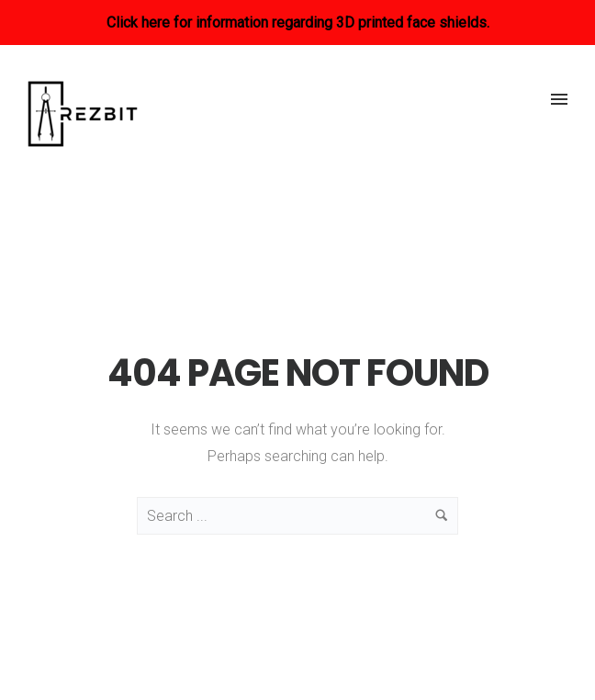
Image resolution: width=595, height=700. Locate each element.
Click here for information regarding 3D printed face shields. (298, 23)
